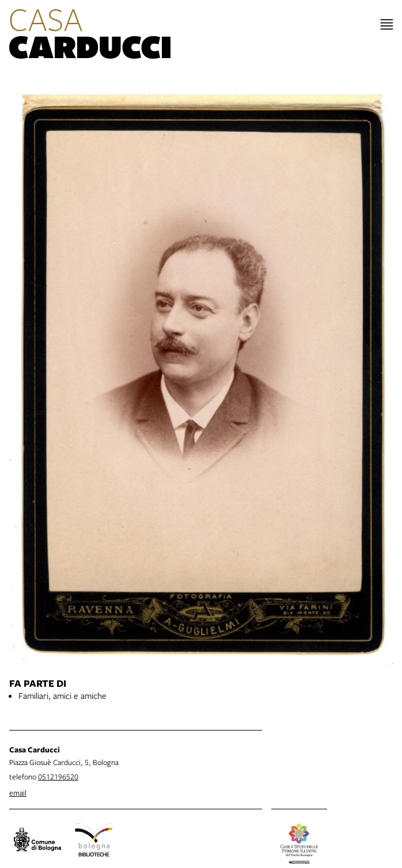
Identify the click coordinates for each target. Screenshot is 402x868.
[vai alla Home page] (90, 36)
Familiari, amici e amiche (62, 695)
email (18, 793)
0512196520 (58, 777)
